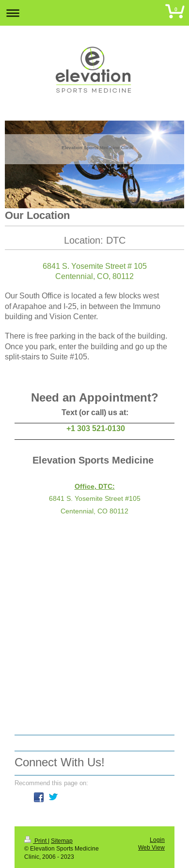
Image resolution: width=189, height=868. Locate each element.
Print (36, 841)
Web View (151, 847)
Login (157, 840)
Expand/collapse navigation (94, 13)
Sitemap (62, 841)
